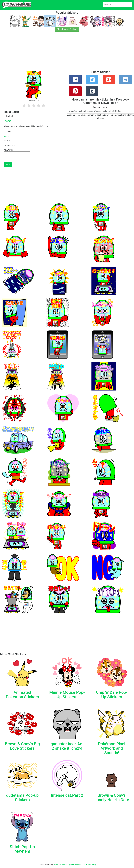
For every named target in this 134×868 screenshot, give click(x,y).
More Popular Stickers (67, 29)
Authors (78, 864)
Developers (63, 864)
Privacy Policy (91, 864)
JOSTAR (8, 121)
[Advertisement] (67, 52)
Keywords (71, 864)
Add (8, 165)
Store (84, 864)
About (56, 864)
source (6, 136)
